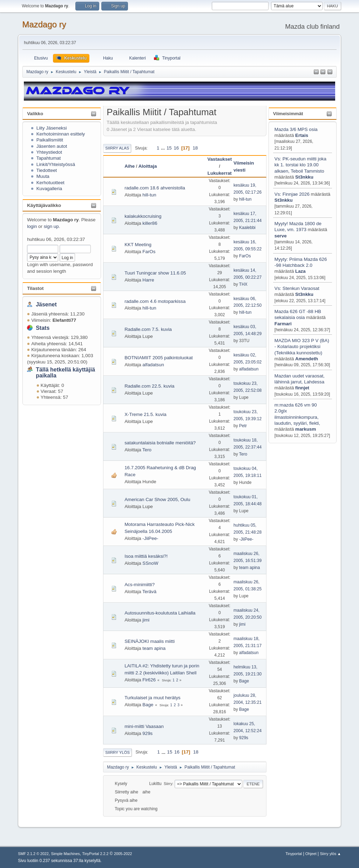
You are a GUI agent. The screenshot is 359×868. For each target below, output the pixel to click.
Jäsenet (46, 304)
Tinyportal (294, 854)
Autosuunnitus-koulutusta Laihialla (160, 613)
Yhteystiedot (49, 152)
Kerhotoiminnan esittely (61, 134)
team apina (249, 568)
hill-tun (149, 195)
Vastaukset (220, 159)
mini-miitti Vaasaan (144, 726)
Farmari (283, 324)
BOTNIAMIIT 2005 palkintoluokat (159, 358)
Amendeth (307, 359)
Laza (300, 271)
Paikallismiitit (50, 140)
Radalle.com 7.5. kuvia (148, 329)
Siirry (168, 784)
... (164, 148)
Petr (243, 426)
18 (195, 148)
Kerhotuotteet (50, 183)
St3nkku (304, 177)
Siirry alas (117, 148)
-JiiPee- (150, 538)
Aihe (130, 166)
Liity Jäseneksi (52, 128)
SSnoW (150, 563)
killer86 (150, 223)
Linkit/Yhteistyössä (56, 164)
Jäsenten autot (52, 146)
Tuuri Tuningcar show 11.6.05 (155, 273)
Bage (244, 681)
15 (169, 148)
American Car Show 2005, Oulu (157, 499)
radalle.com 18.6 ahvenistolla (155, 188)
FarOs (149, 252)
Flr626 (149, 680)
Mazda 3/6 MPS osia (296, 129)
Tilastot (35, 288)
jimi (146, 620)
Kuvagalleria (49, 189)
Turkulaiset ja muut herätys (153, 698)
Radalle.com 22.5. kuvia (149, 386)
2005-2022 (123, 854)
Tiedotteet (46, 170)
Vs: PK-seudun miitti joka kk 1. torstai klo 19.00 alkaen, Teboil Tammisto (300, 165)
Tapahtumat (48, 158)
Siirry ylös (117, 752)
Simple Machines (66, 854)
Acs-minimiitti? (140, 585)
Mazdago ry (44, 24)
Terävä (149, 592)
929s (147, 733)
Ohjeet (311, 854)
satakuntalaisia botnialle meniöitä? (160, 443)
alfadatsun (153, 365)
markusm (306, 429)
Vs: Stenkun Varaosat (297, 288)
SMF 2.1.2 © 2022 (33, 854)
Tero (147, 450)
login (32, 226)
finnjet (302, 388)
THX (243, 284)
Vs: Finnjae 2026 (292, 194)
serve (281, 236)
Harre (148, 280)
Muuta (43, 176)
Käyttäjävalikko (44, 205)
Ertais (302, 135)
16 (176, 148)
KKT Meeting (138, 245)
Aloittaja (148, 166)
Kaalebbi (247, 228)
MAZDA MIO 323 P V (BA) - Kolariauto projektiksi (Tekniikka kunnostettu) (302, 347)
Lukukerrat (220, 173)
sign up (51, 226)
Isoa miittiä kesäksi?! (146, 556)
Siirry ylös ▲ (330, 854)
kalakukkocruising (143, 216)
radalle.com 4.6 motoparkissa (155, 301)
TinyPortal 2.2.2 (95, 854)
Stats (43, 328)
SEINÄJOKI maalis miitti (150, 641)
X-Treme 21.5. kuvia (145, 414)
